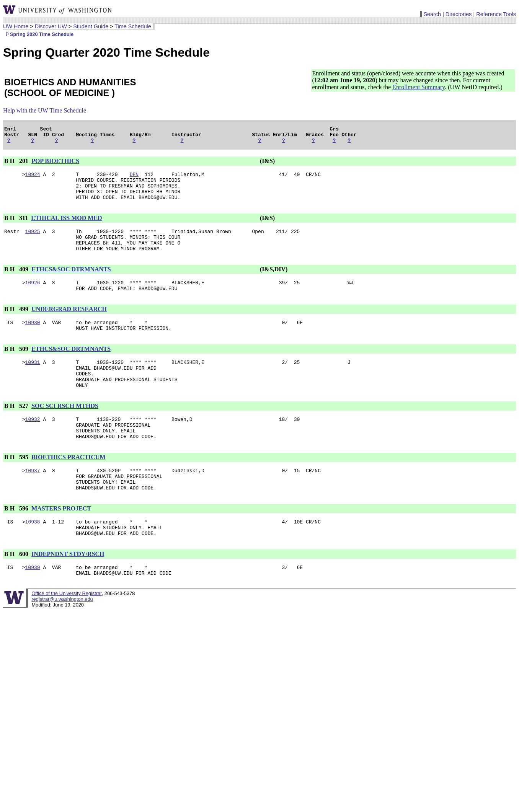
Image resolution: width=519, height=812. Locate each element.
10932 (33, 444)
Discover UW (51, 26)
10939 (33, 605)
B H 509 (17, 367)
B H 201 (17, 164)
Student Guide (91, 26)
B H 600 (17, 591)
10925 (33, 241)
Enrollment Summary (419, 87)
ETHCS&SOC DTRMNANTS (71, 283)
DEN (134, 179)
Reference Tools (496, 14)
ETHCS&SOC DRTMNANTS (71, 367)
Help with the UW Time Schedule (45, 110)
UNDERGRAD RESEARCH (69, 325)
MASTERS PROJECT (61, 542)
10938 (33, 556)
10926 (33, 297)
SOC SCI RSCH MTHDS (65, 430)
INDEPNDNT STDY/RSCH (68, 591)
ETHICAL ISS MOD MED (66, 227)
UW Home (16, 26)
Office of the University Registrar (66, 632)
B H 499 (17, 325)
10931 (33, 382)
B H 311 (17, 227)
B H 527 (17, 430)
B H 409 (17, 283)
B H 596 (17, 542)
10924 (33, 179)
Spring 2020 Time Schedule (38, 34)
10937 (33, 500)
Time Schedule (133, 26)
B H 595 (17, 486)
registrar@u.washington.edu (62, 638)
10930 (33, 339)
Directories (459, 14)
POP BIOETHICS (55, 164)
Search (432, 14)
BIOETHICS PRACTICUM (68, 486)
